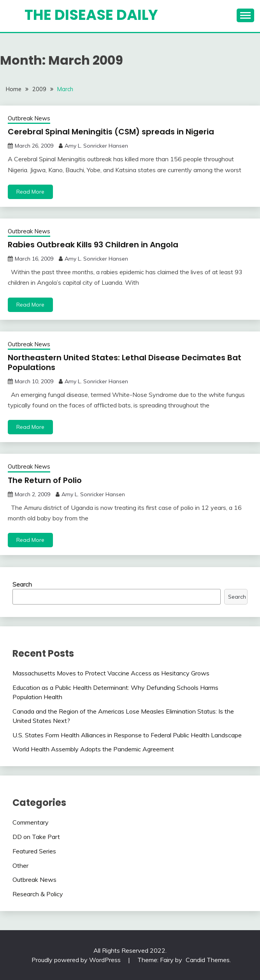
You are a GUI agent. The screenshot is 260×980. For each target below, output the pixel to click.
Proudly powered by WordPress (77, 960)
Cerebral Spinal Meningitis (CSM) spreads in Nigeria (111, 132)
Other (20, 865)
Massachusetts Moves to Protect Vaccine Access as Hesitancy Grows (111, 673)
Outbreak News (29, 118)
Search (22, 584)
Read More (30, 192)
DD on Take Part (36, 837)
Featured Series (34, 851)
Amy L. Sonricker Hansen (96, 146)
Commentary (31, 822)
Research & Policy (38, 894)
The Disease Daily (91, 15)
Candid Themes (208, 960)
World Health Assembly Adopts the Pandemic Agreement (93, 749)
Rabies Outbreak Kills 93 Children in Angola (93, 245)
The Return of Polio (45, 480)
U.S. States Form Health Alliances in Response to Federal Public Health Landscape (127, 735)
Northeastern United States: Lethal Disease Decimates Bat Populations (125, 362)
